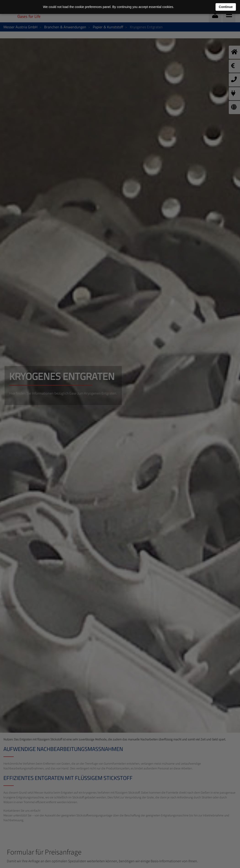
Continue (226, 7)
